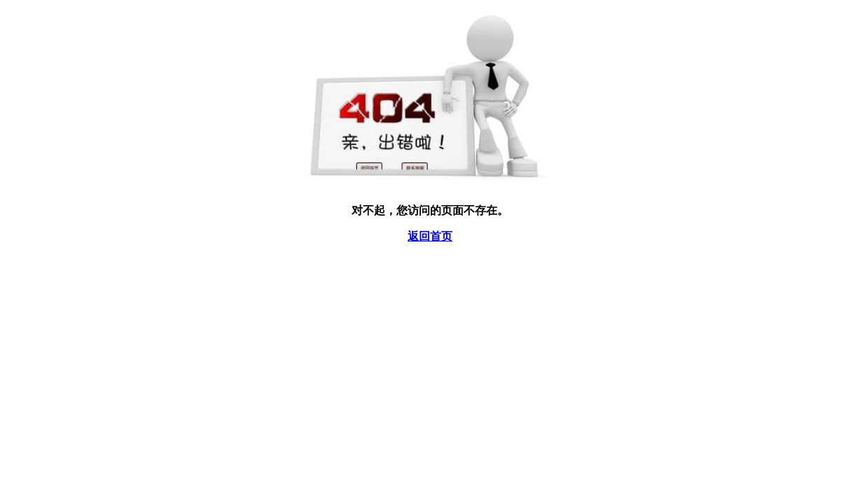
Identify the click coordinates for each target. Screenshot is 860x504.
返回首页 (430, 236)
